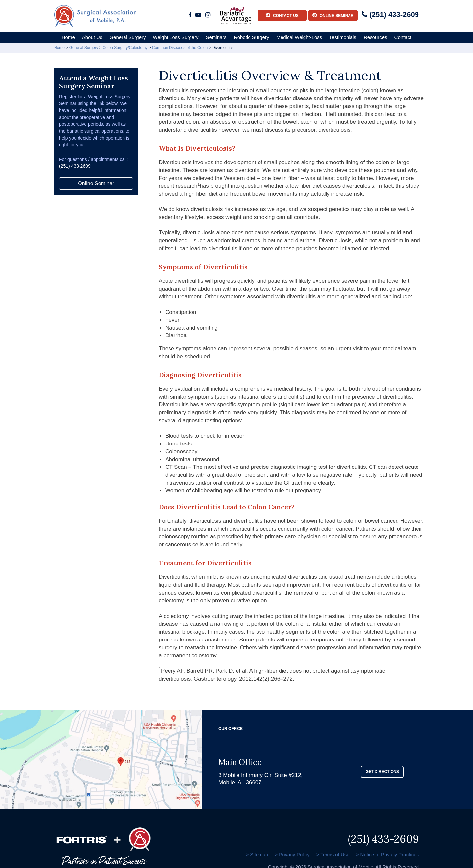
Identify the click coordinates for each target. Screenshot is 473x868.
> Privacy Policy (292, 854)
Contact (403, 37)
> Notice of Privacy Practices (387, 854)
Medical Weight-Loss (299, 37)
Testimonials (343, 37)
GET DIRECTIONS (382, 772)
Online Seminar (333, 15)
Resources (375, 37)
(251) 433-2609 (390, 15)
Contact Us (282, 15)
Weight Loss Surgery (176, 37)
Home (68, 37)
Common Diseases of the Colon (180, 48)
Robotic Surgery (252, 37)
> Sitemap (257, 854)
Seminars (216, 37)
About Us (92, 37)
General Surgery (127, 37)
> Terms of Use (333, 854)
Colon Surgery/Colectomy (125, 48)
